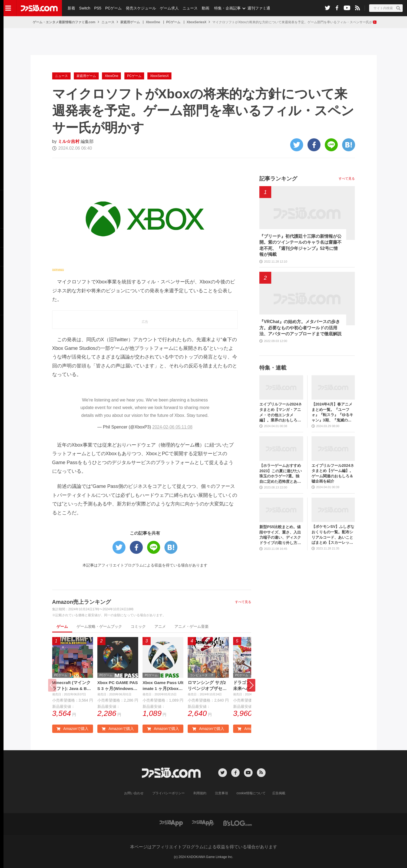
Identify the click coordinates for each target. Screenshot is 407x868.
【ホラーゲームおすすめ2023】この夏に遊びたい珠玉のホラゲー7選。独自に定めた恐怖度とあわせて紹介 (281, 474)
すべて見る (243, 602)
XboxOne (153, 22)
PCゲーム (113, 8)
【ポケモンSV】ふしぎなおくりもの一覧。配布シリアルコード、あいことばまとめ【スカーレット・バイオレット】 (333, 535)
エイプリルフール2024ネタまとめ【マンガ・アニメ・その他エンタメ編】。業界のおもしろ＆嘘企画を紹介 (281, 412)
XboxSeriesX (196, 22)
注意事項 (221, 794)
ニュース (190, 8)
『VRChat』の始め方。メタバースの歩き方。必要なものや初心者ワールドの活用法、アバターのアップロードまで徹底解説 (300, 328)
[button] (251, 686)
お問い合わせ (134, 794)
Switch (85, 8)
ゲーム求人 (169, 8)
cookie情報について (251, 794)
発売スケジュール (140, 8)
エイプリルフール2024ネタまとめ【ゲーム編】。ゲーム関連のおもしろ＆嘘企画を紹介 (333, 473)
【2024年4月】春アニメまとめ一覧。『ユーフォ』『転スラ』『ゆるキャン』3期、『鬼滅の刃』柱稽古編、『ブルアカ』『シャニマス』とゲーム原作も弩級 (332, 412)
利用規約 (200, 794)
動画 (204, 8)
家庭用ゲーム (130, 22)
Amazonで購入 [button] (72, 729)
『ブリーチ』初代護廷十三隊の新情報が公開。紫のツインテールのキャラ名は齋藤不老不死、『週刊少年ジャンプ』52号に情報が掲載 (300, 245)
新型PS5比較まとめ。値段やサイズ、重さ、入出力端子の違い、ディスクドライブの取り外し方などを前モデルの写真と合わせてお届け (280, 535)
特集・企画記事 (226, 8)
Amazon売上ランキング (82, 602)
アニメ (160, 626)
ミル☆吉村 (69, 141)
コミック (138, 626)
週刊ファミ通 (258, 8)
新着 (71, 8)
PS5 (97, 8)
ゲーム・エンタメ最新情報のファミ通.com (64, 22)
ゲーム (62, 626)
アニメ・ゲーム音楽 (191, 626)
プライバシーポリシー (168, 794)
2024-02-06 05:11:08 (172, 427)
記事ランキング (278, 179)
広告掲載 (279, 794)
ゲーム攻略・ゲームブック (99, 626)
